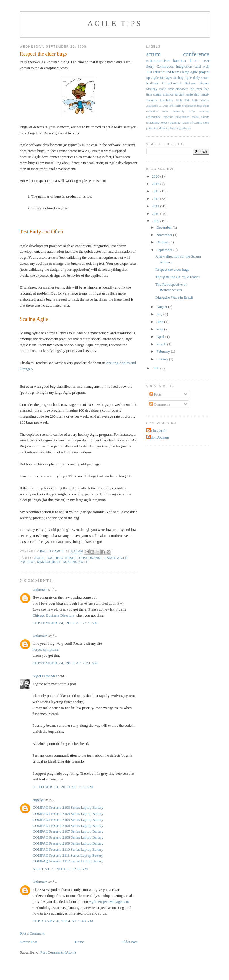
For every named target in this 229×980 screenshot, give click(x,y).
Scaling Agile (76, 562)
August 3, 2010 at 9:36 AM (61, 869)
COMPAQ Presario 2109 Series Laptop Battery (68, 843)
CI (160, 106)
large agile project (196, 72)
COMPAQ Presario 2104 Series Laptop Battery (68, 814)
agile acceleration (186, 106)
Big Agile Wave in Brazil (174, 297)
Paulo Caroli (157, 431)
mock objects (201, 117)
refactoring (153, 123)
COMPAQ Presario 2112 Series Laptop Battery (68, 861)
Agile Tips (115, 23)
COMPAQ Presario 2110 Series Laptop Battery (68, 849)
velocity (186, 128)
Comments (160, 404)
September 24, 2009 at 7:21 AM (66, 663)
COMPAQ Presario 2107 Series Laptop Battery (68, 831)
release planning (170, 123)
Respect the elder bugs (172, 269)
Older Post (129, 942)
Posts (156, 394)
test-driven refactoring (168, 128)
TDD (150, 72)
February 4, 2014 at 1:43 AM (63, 921)
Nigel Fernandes (45, 676)
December (164, 227)
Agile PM (182, 100)
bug (50, 558)
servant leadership (187, 95)
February (163, 351)
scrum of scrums (192, 123)
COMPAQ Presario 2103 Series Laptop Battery (68, 807)
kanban (179, 60)
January (163, 359)
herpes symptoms (46, 649)
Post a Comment (32, 933)
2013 (156, 191)
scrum (154, 54)
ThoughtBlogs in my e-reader (177, 277)
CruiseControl (172, 83)
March (162, 344)
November (165, 235)
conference (196, 54)
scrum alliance (163, 95)
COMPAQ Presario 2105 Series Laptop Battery (68, 820)
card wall (202, 66)
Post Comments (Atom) (58, 952)
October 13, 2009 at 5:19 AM (63, 787)
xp (148, 78)
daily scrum (201, 78)
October (163, 242)
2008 (156, 368)
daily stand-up (199, 111)
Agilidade (152, 106)
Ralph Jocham (158, 437)
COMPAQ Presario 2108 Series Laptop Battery (68, 837)
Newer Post (28, 942)
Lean (194, 60)
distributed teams (168, 72)
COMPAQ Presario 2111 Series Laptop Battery (68, 855)
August (162, 307)
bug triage (66, 558)
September (165, 250)
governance (91, 558)
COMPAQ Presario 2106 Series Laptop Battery (68, 826)
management (49, 562)
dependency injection (160, 117)
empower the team (189, 89)
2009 (156, 221)
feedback (152, 83)
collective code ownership (165, 111)
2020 (156, 176)
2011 (156, 206)
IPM (172, 106)
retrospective (158, 60)
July (160, 314)
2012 (156, 199)
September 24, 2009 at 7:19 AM (66, 623)
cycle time (166, 89)
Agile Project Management (109, 902)
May (160, 329)
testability (167, 100)
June (160, 322)
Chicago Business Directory (54, 615)
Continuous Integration (174, 66)
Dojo (166, 106)
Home (79, 942)
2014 (156, 184)
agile (40, 558)
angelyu (39, 800)
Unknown (40, 590)
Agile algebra (200, 100)
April (161, 337)
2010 (156, 214)
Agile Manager (161, 78)
